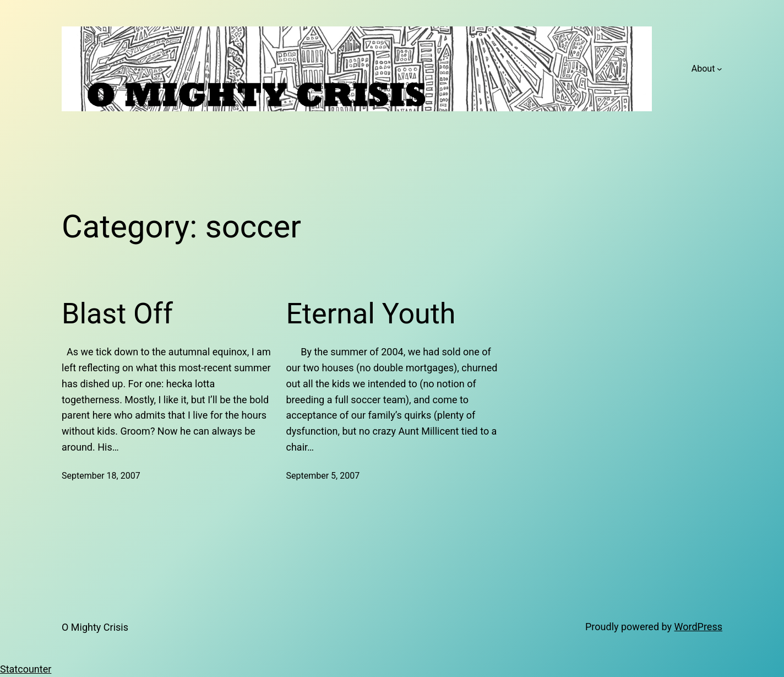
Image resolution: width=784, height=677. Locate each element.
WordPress (698, 627)
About (703, 69)
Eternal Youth (371, 314)
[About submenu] (720, 69)
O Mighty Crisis (95, 627)
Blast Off (117, 314)
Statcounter (26, 669)
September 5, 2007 (323, 476)
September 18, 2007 (101, 476)
